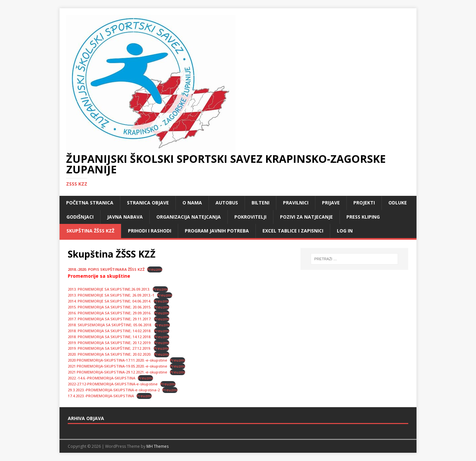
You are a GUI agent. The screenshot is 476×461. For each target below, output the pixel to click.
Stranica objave (148, 203)
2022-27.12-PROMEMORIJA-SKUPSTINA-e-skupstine (113, 384)
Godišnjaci (80, 217)
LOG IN (345, 231)
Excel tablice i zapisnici (293, 231)
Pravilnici (296, 203)
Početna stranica (90, 203)
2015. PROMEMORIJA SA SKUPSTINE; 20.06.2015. (110, 307)
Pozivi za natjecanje (306, 217)
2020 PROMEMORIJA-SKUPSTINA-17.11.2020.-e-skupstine (118, 360)
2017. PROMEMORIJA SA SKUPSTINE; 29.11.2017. (110, 319)
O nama (192, 203)
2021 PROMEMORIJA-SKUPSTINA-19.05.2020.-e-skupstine (118, 366)
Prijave (331, 203)
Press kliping (363, 217)
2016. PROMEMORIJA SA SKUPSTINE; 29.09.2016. (110, 313)
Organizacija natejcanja (189, 217)
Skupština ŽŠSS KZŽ (90, 231)
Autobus (227, 203)
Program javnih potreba (217, 231)
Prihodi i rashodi (150, 231)
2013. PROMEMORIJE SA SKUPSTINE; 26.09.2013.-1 (111, 295)
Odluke (398, 203)
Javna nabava (125, 217)
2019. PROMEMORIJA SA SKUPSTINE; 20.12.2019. (110, 343)
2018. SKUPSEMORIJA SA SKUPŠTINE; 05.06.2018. (110, 325)
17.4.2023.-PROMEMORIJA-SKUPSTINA (101, 396)
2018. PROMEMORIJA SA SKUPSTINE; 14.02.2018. (110, 331)
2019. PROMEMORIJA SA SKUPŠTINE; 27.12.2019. (109, 348)
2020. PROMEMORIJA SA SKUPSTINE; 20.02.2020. (110, 354)
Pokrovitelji (250, 217)
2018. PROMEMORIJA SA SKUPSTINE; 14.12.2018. (110, 337)
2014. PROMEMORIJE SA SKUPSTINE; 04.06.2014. (109, 301)
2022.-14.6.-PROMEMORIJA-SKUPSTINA (101, 378)
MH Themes (158, 446)
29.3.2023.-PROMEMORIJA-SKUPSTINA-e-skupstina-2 (114, 390)
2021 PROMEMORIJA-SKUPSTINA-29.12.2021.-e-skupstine (118, 372)
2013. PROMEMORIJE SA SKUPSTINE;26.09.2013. (109, 289)
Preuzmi (155, 269)
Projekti (364, 203)
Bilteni (260, 203)
